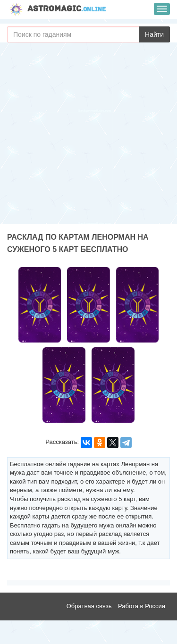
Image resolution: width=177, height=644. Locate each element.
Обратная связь (89, 606)
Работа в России (142, 606)
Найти (154, 34)
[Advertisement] (88, 136)
